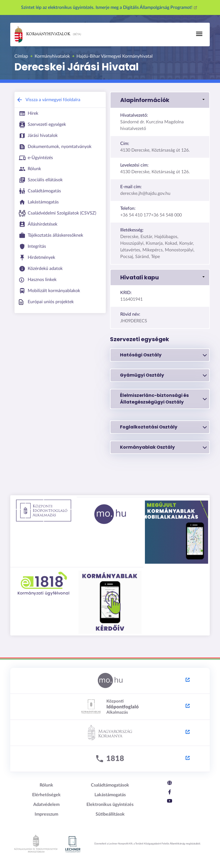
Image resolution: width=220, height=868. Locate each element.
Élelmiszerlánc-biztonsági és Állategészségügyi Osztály (163, 399)
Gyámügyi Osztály (163, 375)
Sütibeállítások (110, 814)
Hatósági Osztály (163, 355)
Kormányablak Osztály (163, 447)
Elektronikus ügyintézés (110, 805)
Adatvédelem (46, 805)
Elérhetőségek (46, 795)
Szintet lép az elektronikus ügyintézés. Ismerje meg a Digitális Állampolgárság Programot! (110, 7)
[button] (160, 100)
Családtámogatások (110, 785)
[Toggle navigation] (199, 34)
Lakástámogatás (110, 795)
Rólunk (46, 785)
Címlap (21, 56)
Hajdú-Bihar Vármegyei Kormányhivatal (115, 56)
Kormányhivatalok (42, 35)
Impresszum (46, 814)
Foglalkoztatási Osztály (163, 427)
